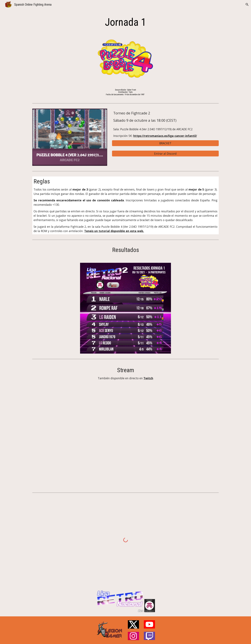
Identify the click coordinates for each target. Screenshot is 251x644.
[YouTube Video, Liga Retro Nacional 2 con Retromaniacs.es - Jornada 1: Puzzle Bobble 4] (125, 435)
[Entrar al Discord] (165, 154)
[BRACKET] (165, 143)
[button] (247, 5)
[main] (125, 22)
